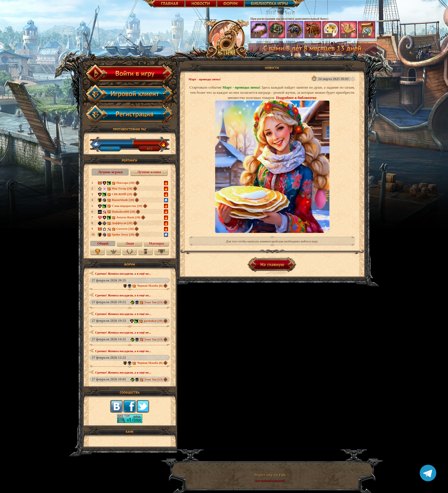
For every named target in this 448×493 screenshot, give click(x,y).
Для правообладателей (269, 480)
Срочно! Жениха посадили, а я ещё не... (123, 274)
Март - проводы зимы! (205, 79)
